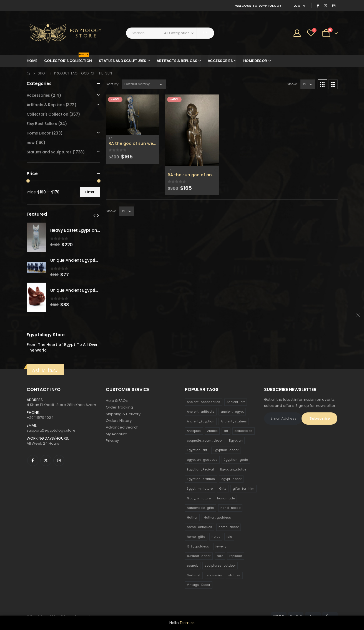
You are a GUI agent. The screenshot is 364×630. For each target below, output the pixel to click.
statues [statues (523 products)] (234, 575)
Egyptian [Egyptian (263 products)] (236, 440)
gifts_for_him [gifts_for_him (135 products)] (243, 489)
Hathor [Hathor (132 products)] (192, 517)
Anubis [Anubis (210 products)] (212, 431)
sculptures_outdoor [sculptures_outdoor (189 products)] (220, 566)
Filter (90, 192)
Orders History (119, 421)
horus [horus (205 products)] (216, 537)
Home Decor (255, 61)
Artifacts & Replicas (177, 61)
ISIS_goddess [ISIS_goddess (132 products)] (198, 546)
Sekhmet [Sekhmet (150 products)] (194, 575)
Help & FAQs (117, 401)
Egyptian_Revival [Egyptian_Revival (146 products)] (200, 469)
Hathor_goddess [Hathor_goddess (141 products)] (217, 517)
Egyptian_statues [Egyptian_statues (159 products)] (201, 479)
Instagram (59, 460)
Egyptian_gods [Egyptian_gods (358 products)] (236, 460)
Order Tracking (119, 407)
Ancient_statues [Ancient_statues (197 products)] (234, 421)
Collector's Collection (47, 114)
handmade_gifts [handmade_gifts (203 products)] (200, 508)
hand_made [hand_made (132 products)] (230, 508)
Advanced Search (122, 427)
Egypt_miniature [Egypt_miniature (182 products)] (200, 489)
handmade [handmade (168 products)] (226, 498)
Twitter (46, 460)
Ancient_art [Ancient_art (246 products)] (236, 402)
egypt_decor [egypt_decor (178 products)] (231, 479)
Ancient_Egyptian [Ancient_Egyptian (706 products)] (201, 421)
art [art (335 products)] (226, 431)
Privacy (112, 441)
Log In (299, 6)
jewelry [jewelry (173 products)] (221, 546)
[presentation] (94, 215)
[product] (133, 115)
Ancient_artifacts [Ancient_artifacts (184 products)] (201, 412)
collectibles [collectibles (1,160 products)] (243, 431)
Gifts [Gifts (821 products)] (223, 489)
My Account (116, 434)
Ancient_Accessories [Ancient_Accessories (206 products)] (204, 402)
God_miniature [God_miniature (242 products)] (199, 498)
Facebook (33, 460)
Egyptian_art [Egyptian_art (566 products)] (197, 450)
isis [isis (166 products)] (229, 537)
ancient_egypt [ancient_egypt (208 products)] (232, 412)
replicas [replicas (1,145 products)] (236, 556)
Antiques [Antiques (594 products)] (194, 431)
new (31, 143)
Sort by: (112, 84)
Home (32, 61)
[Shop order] (144, 84)
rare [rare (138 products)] (220, 556)
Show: (292, 84)
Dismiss (187, 623)
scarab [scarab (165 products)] (193, 566)
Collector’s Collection (68, 59)
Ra (111, 139)
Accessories (220, 61)
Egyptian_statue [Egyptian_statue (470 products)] (233, 469)
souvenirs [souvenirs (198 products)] (214, 575)
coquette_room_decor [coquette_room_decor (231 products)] (205, 440)
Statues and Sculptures (123, 61)
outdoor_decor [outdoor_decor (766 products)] (199, 556)
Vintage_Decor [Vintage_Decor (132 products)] (199, 585)
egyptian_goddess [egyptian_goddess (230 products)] (202, 460)
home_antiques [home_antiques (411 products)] (199, 527)
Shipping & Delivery (123, 414)
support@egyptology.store (51, 430)
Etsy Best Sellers (42, 124)
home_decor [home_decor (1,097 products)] (229, 527)
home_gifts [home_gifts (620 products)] (196, 537)
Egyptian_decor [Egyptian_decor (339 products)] (226, 450)
